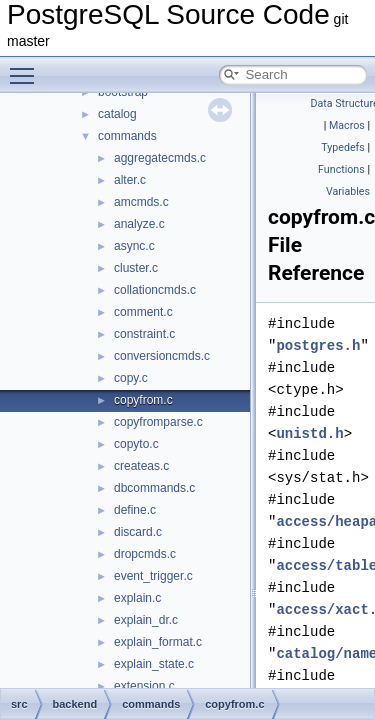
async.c (134, 246)
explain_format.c (158, 642)
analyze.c (139, 224)
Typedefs (343, 147)
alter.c (130, 180)
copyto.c (136, 444)
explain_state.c (154, 664)
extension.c (144, 686)
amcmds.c (141, 202)
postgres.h (318, 345)
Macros (347, 125)
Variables (348, 191)
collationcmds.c (155, 290)
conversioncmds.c (162, 356)
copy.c (131, 378)
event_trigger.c (153, 576)
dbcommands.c (154, 488)
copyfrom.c (143, 400)
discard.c (138, 532)
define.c (135, 510)
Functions (341, 169)
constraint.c (144, 334)
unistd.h (309, 433)
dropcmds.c (145, 554)
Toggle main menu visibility (27, 67)
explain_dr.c (146, 620)
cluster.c (136, 268)
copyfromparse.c (158, 422)
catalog (117, 114)
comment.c (143, 312)
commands (127, 136)
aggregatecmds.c (160, 158)
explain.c (137, 598)
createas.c (141, 466)
